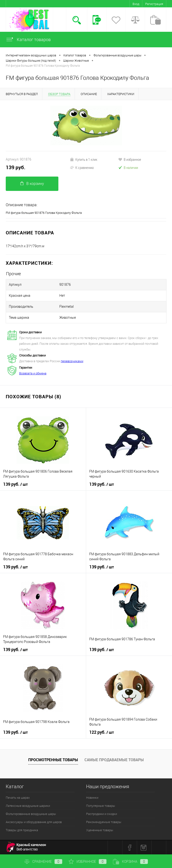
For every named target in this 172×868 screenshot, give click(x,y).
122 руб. (102, 732)
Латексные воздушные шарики (28, 806)
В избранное (130, 159)
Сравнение (43, 862)
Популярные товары (101, 806)
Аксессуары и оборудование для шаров (34, 822)
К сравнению (82, 167)
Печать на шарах (18, 798)
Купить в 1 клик (84, 159)
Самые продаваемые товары (114, 760)
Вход (136, 4)
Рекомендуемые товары (104, 822)
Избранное (88, 862)
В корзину (32, 184)
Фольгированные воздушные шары (31, 814)
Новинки (92, 798)
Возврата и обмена (33, 373)
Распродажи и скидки (102, 814)
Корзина (130, 862)
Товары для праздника (22, 830)
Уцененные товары (100, 830)
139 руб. (16, 167)
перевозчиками (72, 361)
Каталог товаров (28, 40)
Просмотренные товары (53, 760)
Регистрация (154, 4)
